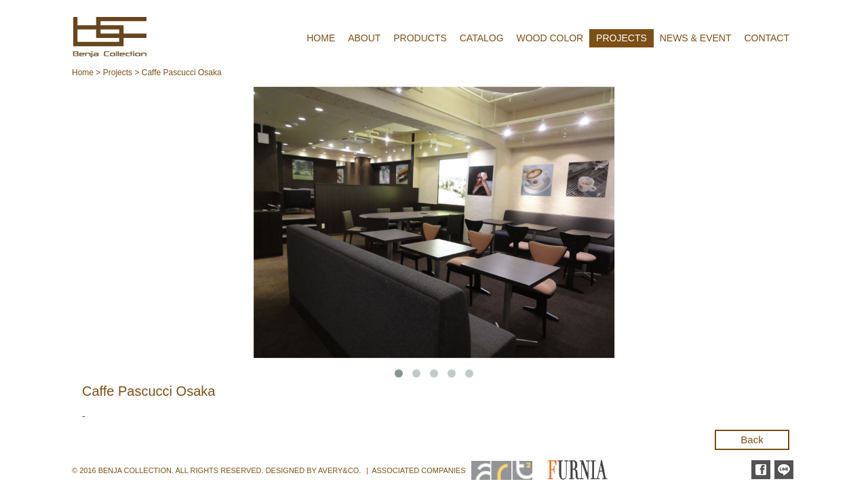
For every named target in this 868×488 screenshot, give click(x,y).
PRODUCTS (420, 38)
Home (83, 73)
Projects (118, 73)
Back (752, 440)
